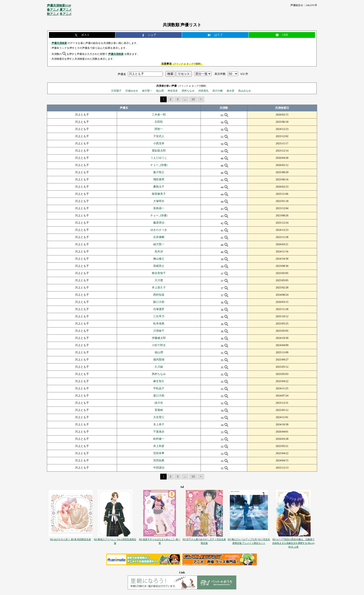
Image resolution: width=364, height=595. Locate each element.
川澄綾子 (159, 331)
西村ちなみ (188, 91)
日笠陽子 (116, 91)
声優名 (122, 74)
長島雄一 (159, 208)
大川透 (159, 280)
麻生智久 (159, 381)
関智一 (159, 129)
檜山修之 (159, 259)
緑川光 (159, 403)
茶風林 (159, 410)
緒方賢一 (147, 91)
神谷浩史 (173, 91)
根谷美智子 (159, 273)
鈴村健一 (159, 439)
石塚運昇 (159, 309)
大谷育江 (159, 417)
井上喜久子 (159, 288)
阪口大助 (159, 302)
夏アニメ (66, 10)
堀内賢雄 (159, 360)
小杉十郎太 (159, 345)
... (185, 99)
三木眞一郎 (159, 115)
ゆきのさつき (159, 230)
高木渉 (159, 251)
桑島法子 (159, 187)
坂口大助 (159, 396)
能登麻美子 (159, 194)
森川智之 (159, 172)
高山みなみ (245, 91)
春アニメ (53, 10)
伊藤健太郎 (159, 338)
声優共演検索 (59, 43)
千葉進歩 (159, 432)
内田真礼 (204, 91)
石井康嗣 (159, 237)
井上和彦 (159, 446)
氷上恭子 (159, 424)
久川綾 (159, 367)
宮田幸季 (159, 453)
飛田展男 (159, 179)
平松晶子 (159, 388)
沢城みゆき (132, 91)
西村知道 (159, 295)
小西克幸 (159, 143)
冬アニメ (66, 14)
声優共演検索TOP (59, 5)
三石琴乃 (159, 316)
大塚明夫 (159, 201)
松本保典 (159, 324)
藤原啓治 (159, 223)
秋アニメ (53, 14)
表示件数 (220, 74)
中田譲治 (159, 468)
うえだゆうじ (159, 158)
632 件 (244, 74)
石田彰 (159, 122)
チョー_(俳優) (159, 165)
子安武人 (159, 136)
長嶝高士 (159, 266)
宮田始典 (159, 460)
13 (193, 99)
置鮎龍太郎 (159, 151)
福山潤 (160, 91)
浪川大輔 (218, 91)
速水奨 (230, 91)
